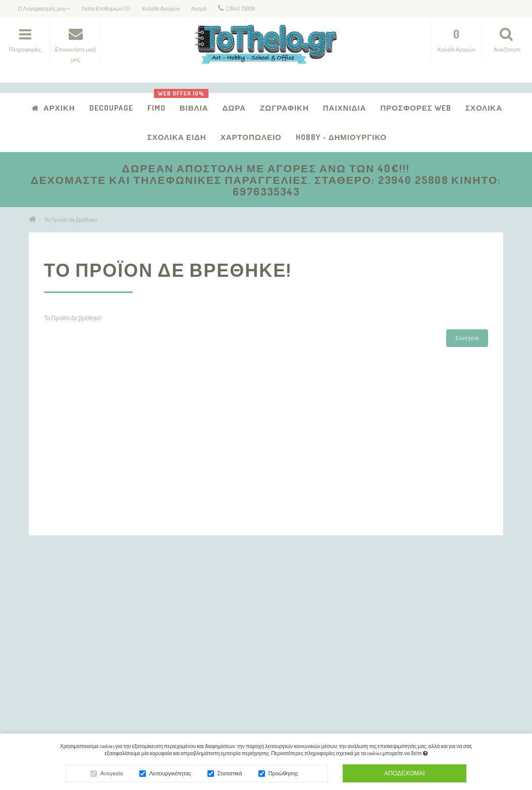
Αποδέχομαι (404, 775)
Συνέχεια (467, 338)
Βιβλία (190, 103)
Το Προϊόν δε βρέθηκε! (71, 220)
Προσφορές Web (416, 108)
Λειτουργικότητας (170, 775)
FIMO (156, 108)
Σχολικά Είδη (177, 137)
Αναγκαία (112, 775)
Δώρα (234, 108)
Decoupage (111, 108)
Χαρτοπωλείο (251, 137)
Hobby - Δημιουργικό (341, 137)
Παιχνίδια (345, 108)
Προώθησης (283, 775)
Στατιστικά (230, 775)
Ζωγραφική (284, 108)
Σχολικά (484, 108)
